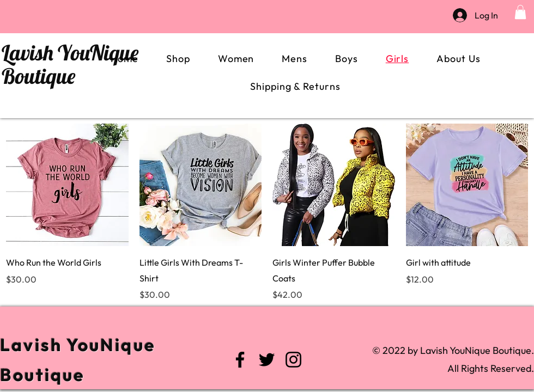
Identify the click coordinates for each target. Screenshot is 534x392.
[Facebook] (240, 360)
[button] (520, 12)
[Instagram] (293, 360)
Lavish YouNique (70, 53)
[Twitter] (267, 360)
